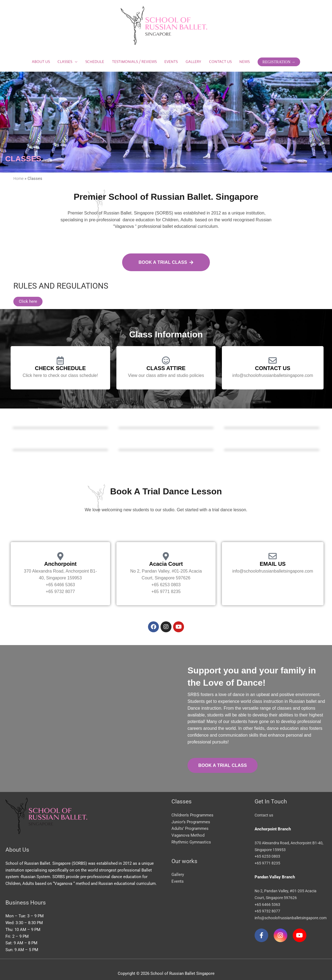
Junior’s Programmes (191, 813)
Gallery (178, 866)
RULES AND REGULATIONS (66, 278)
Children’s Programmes (192, 807)
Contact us (265, 807)
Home (19, 176)
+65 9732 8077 (268, 903)
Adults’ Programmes (190, 820)
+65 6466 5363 (268, 896)
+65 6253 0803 (268, 848)
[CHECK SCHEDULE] (60, 353)
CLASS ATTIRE (166, 361)
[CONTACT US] (273, 353)
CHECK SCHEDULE (60, 361)
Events (178, 873)
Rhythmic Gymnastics (191, 834)
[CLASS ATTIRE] (166, 353)
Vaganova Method (188, 827)
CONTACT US (273, 361)
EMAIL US (273, 556)
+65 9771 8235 (268, 855)
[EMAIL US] (273, 549)
